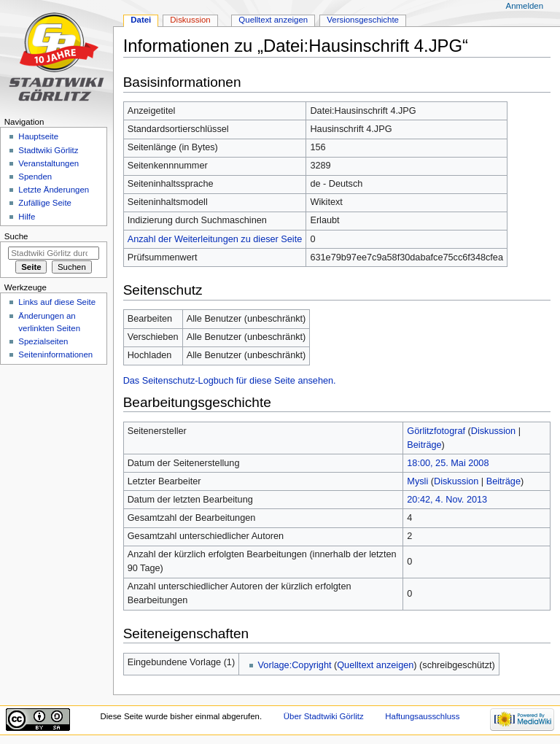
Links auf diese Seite (57, 302)
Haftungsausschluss (422, 716)
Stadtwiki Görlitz (48, 150)
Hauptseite (38, 136)
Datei (141, 20)
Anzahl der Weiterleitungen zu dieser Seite (215, 239)
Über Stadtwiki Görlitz (324, 716)
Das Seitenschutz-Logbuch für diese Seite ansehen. (230, 381)
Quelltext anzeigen (375, 665)
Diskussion (493, 431)
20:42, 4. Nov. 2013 (447, 500)
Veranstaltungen (48, 163)
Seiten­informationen (55, 354)
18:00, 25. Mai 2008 (448, 463)
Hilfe (27, 217)
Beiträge (424, 445)
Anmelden (525, 6)
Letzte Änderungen (54, 190)
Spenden (35, 177)
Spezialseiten (43, 341)
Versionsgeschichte (363, 20)
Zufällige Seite (45, 203)
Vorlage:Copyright (295, 665)
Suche (16, 236)
